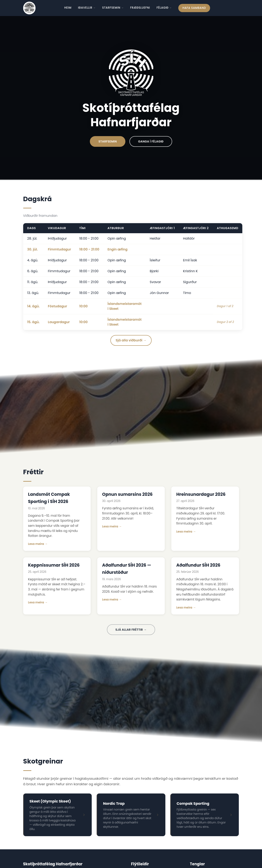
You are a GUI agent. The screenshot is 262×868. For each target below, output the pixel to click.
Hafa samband (194, 8)
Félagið (164, 8)
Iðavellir (87, 8)
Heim (68, 8)
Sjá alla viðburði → (131, 340)
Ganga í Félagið (151, 141)
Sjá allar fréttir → (131, 630)
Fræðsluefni (140, 8)
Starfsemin (113, 8)
